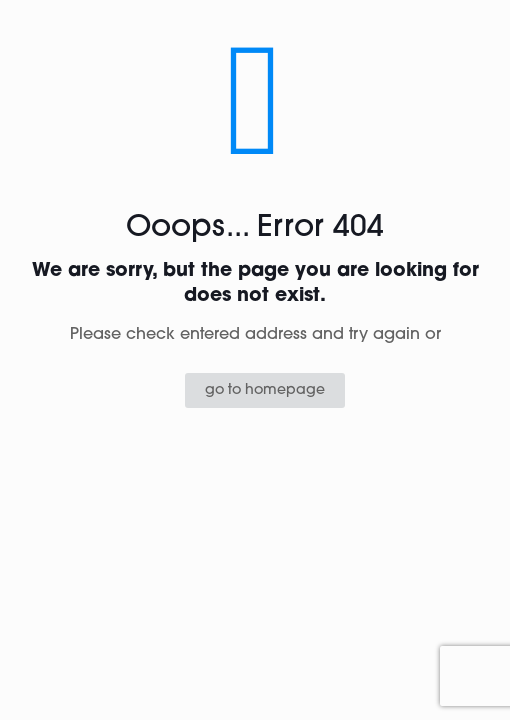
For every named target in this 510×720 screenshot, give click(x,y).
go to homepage (265, 390)
